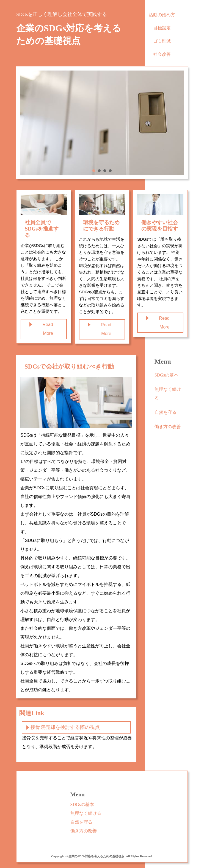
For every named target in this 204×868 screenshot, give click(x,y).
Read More (48, 329)
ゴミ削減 (162, 41)
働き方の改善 (168, 427)
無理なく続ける (168, 394)
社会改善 (162, 54)
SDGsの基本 (166, 375)
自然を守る (166, 412)
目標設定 (162, 28)
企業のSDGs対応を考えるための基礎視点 (69, 35)
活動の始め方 (162, 15)
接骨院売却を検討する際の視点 (65, 727)
